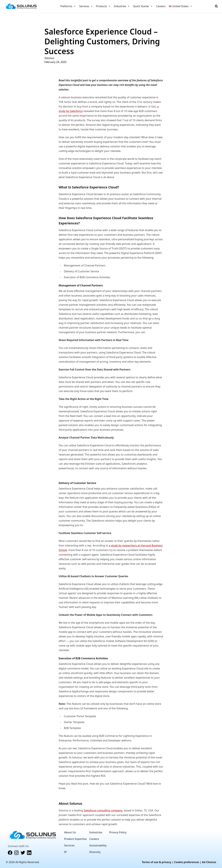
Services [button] (86, 6)
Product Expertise (75, 839)
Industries (96, 832)
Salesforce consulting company (103, 810)
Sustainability (98, 845)
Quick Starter (143, 6)
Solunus (49, 58)
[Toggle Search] (216, 6)
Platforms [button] (68, 6)
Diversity (95, 852)
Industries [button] (122, 6)
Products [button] (103, 6)
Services (69, 845)
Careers (161, 6)
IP (65, 852)
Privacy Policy (118, 832)
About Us (70, 832)
